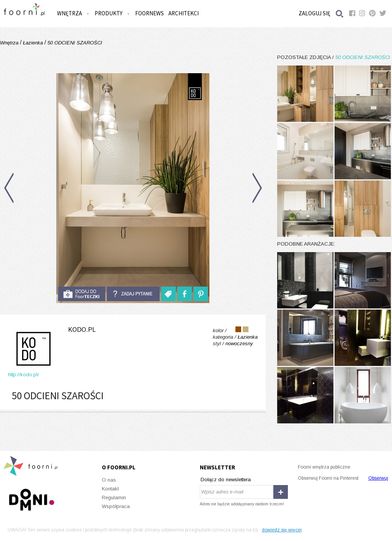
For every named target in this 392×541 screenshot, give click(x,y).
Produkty (113, 13)
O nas (109, 480)
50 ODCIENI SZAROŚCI (74, 43)
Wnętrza (73, 13)
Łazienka (33, 43)
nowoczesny (239, 343)
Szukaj (340, 14)
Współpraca (116, 506)
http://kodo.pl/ (24, 375)
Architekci (184, 13)
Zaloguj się (314, 13)
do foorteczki (82, 294)
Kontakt (110, 489)
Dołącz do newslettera (226, 480)
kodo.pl (82, 330)
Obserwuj (378, 478)
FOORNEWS (149, 13)
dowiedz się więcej (282, 530)
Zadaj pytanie (133, 294)
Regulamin (114, 498)
